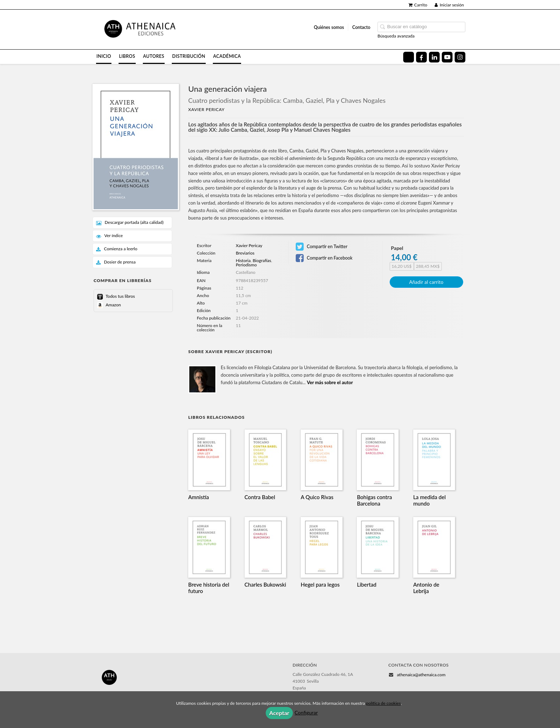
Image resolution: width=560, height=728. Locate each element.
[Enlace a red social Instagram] (460, 57)
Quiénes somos (329, 27)
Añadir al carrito (426, 282)
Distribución (189, 56)
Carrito (418, 5)
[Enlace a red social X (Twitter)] (409, 57)
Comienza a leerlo (117, 249)
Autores (154, 56)
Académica (227, 56)
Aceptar (279, 713)
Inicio (104, 56)
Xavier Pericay (206, 109)
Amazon (113, 305)
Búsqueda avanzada (396, 36)
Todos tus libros (120, 296)
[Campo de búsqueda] (421, 27)
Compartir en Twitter (322, 247)
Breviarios (245, 253)
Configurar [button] (306, 712)
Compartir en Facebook (324, 258)
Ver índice (109, 236)
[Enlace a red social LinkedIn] (434, 57)
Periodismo (246, 265)
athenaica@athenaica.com (421, 675)
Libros (127, 56)
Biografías (262, 260)
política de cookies (383, 703)
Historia (243, 260)
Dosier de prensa (116, 262)
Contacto (361, 27)
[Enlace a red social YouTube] (447, 57)
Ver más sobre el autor (330, 382)
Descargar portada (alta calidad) (130, 223)
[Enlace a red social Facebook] (421, 57)
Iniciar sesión (449, 5)
